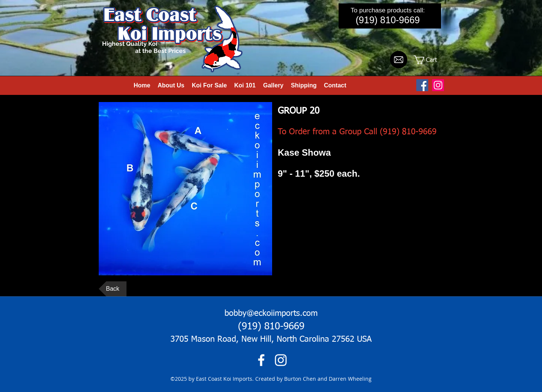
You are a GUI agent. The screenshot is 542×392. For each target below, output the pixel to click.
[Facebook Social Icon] (422, 85)
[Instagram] (438, 85)
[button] (430, 60)
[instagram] (281, 360)
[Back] (113, 289)
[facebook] (261, 360)
